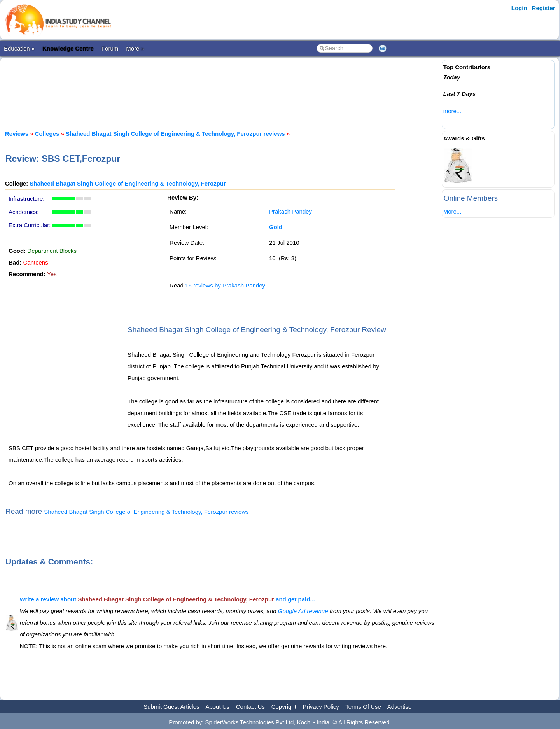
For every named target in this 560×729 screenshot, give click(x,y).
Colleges (47, 134)
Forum (110, 48)
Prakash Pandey (290, 211)
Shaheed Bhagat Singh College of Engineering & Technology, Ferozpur (128, 183)
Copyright (284, 707)
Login (519, 8)
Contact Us (250, 707)
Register (544, 8)
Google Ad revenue (303, 611)
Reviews (17, 134)
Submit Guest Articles (171, 707)
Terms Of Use (363, 707)
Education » (19, 48)
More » (135, 48)
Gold (276, 227)
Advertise (400, 707)
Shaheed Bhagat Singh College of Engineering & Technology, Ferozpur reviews (175, 134)
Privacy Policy (321, 707)
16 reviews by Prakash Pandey (225, 285)
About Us (217, 707)
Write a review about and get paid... (167, 599)
